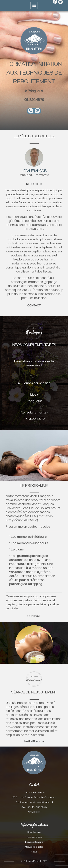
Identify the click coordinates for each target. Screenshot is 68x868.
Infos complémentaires (34, 825)
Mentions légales (34, 847)
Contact (34, 785)
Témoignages (34, 837)
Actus (34, 852)
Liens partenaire (34, 842)
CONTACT (34, 616)
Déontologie (34, 833)
